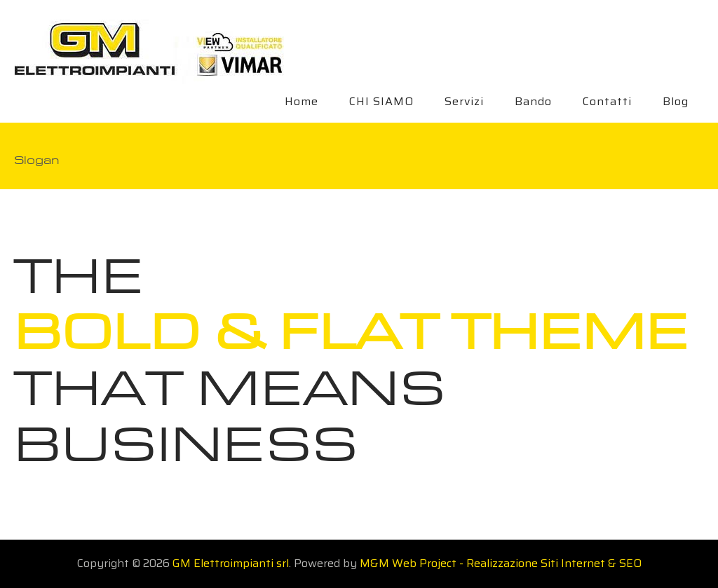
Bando (533, 101)
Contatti (607, 101)
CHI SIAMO (381, 101)
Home (302, 101)
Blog (676, 101)
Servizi (464, 101)
